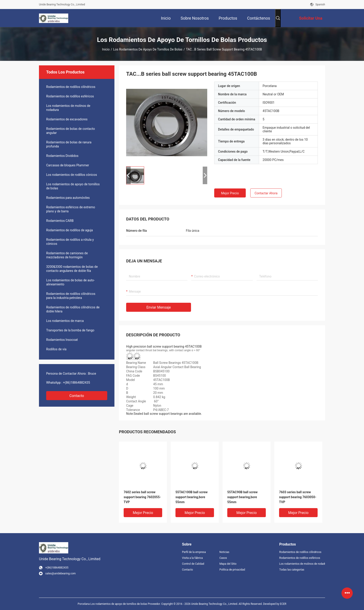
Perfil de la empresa (194, 552)
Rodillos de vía (56, 349)
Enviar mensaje (159, 307)
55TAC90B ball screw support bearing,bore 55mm (242, 497)
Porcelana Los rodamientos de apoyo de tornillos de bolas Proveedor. (119, 604)
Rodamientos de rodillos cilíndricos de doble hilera (73, 309)
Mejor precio (230, 193)
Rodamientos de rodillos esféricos (70, 96)
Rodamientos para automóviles (68, 198)
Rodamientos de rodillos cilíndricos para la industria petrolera (71, 296)
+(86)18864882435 (77, 383)
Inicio (106, 49)
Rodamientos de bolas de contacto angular (71, 131)
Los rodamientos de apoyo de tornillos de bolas (148, 49)
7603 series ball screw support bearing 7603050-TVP (298, 497)
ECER (283, 604)
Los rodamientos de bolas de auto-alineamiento (70, 282)
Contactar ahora (266, 193)
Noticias (224, 552)
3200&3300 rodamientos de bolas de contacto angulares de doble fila (72, 269)
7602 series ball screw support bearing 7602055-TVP (142, 497)
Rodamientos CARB (60, 221)
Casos (223, 558)
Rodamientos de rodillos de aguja (69, 230)
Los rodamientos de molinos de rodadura (68, 108)
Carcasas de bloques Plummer (68, 165)
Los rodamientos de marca (65, 321)
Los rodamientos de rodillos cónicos (72, 175)
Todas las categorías (292, 570)
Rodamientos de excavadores (67, 119)
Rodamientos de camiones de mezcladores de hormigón (67, 255)
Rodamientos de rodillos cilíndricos (71, 87)
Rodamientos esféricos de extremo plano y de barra (71, 209)
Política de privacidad (232, 570)
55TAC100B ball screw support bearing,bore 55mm (192, 497)
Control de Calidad (193, 564)
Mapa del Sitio (228, 564)
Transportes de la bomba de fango (70, 330)
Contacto (77, 396)
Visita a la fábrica (192, 558)
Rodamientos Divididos (62, 156)
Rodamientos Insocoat (62, 340)
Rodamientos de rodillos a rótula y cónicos (70, 242)
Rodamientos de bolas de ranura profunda (69, 144)
